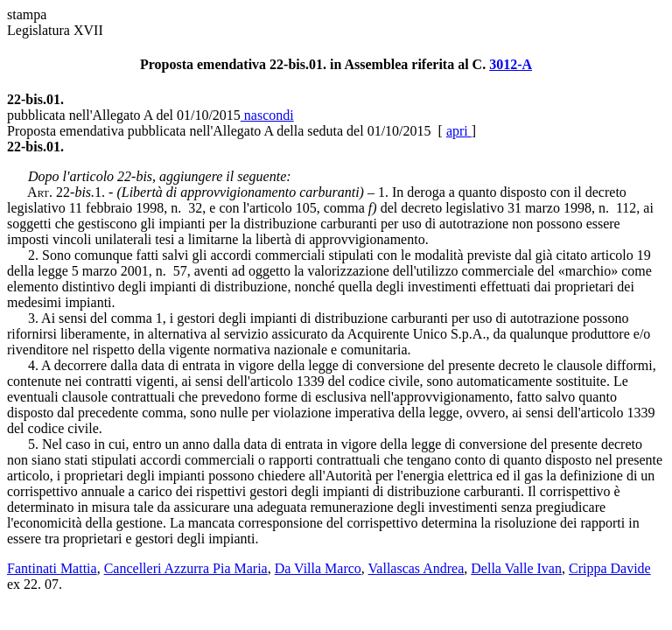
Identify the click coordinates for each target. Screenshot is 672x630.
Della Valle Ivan (516, 568)
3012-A (511, 64)
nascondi (267, 115)
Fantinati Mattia (52, 568)
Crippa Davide (610, 568)
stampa (27, 14)
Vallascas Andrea (416, 568)
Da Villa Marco (318, 568)
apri (459, 131)
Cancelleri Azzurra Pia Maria (186, 568)
